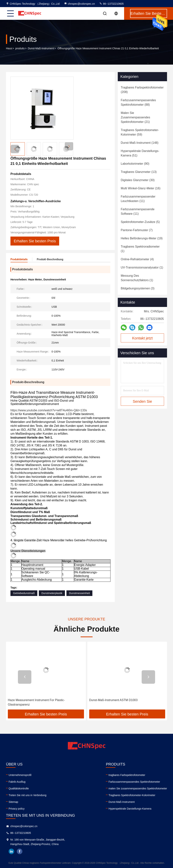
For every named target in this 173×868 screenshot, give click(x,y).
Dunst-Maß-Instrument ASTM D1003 (113, 700)
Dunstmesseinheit (79, 593)
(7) (137, 230)
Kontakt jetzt (142, 338)
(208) (142, 90)
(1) (140, 249)
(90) (135, 164)
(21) (135, 117)
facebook (20, 851)
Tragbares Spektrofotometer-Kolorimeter (132, 795)
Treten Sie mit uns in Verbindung (28, 795)
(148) (140, 143)
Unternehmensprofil (20, 775)
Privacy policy (17, 809)
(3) (138, 288)
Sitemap (13, 802)
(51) (140, 153)
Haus (9, 48)
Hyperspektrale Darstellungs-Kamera (130, 809)
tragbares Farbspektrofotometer (127, 775)
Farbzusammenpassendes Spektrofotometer (134, 782)
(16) (141, 188)
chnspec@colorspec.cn (79, 4)
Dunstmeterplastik (52, 593)
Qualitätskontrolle (19, 788)
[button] (69, 146)
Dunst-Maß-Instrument (41, 48)
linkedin (11, 851)
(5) (140, 222)
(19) (142, 238)
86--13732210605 (111, 4)
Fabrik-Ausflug (17, 782)
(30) (138, 180)
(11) (138, 199)
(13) (139, 172)
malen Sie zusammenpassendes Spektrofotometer (138, 788)
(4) (137, 259)
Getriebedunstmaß (24, 593)
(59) (140, 132)
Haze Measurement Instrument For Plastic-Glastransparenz (36, 702)
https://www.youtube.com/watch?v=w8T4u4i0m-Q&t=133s (49, 410)
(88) (138, 102)
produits (20, 48)
